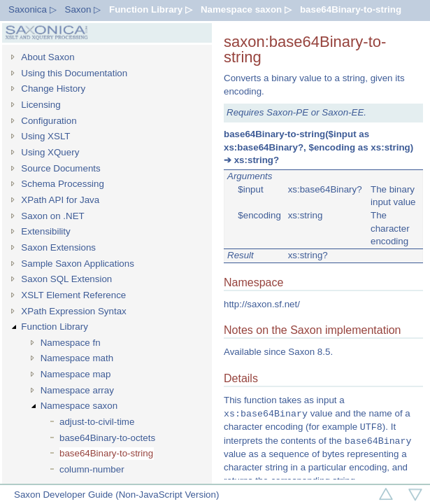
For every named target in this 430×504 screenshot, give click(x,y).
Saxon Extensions (58, 247)
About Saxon (48, 57)
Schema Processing (63, 184)
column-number (92, 469)
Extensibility (45, 231)
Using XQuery (50, 152)
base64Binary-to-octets (107, 438)
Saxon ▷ (83, 9)
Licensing (41, 105)
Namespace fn (71, 343)
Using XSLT (45, 136)
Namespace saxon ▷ (246, 9)
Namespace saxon (79, 406)
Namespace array (77, 390)
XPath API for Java (60, 200)
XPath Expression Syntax (73, 311)
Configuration (49, 121)
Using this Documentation (74, 73)
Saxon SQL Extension (66, 279)
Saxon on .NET (52, 216)
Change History (53, 89)
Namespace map (76, 374)
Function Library (55, 327)
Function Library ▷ (151, 9)
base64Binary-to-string (351, 9)
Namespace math (77, 358)
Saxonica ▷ (33, 9)
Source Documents (60, 168)
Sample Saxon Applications (78, 264)
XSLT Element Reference (73, 295)
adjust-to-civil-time (97, 422)
